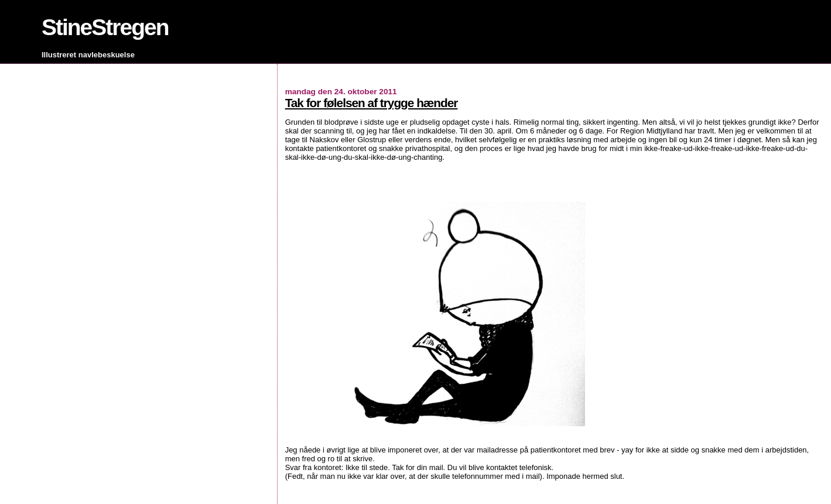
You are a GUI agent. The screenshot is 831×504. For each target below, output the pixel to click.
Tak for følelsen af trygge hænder (372, 103)
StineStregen (105, 27)
